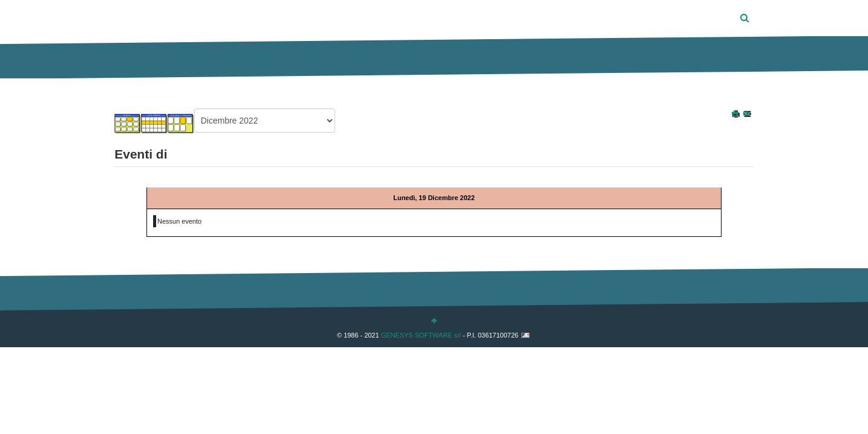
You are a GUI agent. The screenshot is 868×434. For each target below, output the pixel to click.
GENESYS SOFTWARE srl (421, 335)
